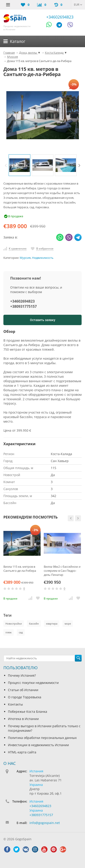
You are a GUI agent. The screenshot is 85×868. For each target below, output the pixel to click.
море (68, 624)
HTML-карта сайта (22, 752)
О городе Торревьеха (25, 697)
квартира (52, 624)
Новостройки (14, 624)
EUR (78, 5)
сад (21, 632)
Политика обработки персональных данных (42, 738)
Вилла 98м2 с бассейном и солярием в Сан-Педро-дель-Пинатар (62, 571)
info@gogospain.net (45, 823)
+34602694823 (60, 17)
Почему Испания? (22, 675)
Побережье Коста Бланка (28, 712)
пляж (8, 632)
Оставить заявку (43, 320)
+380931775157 (23, 306)
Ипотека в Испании (23, 719)
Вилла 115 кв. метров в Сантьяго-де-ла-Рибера (20, 569)
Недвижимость (43, 258)
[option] (19, 165)
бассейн (34, 624)
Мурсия (25, 258)
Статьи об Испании (23, 690)
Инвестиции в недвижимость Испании (38, 745)
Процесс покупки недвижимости (33, 683)
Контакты (15, 704)
